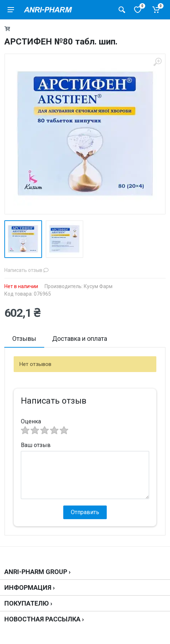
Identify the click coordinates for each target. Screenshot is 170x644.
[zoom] (157, 62)
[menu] (11, 10)
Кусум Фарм (98, 286)
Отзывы (24, 339)
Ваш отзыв (36, 445)
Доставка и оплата (80, 339)
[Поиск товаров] (122, 10)
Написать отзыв (26, 270)
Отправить (85, 512)
